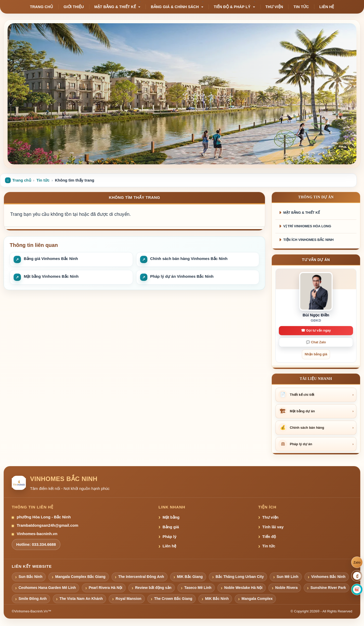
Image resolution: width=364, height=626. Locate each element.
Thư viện (274, 7)
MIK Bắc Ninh (217, 599)
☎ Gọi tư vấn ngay (316, 331)
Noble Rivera (286, 588)
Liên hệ (327, 7)
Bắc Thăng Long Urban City (240, 577)
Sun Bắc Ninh (30, 577)
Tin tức (301, 7)
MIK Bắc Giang (190, 577)
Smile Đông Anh (33, 599)
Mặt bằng (171, 517)
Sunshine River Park (328, 588)
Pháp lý (169, 537)
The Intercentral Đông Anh (141, 577)
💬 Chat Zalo (316, 342)
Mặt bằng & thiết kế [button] (117, 7)
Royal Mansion (128, 599)
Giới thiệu (74, 7)
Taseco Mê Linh (198, 588)
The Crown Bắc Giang (173, 599)
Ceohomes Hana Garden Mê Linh (47, 588)
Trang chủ (41, 7)
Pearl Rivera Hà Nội (105, 588)
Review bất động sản (153, 588)
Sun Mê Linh (287, 577)
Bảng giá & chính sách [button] (177, 7)
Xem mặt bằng (85, 143)
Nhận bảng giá (43, 143)
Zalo (357, 562)
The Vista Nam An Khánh (81, 599)
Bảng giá (171, 527)
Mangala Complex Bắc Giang (80, 577)
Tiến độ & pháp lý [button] (234, 7)
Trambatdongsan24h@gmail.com (48, 525)
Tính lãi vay (273, 527)
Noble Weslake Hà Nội (243, 588)
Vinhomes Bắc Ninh (328, 577)
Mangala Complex (257, 599)
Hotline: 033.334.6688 (36, 544)
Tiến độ (269, 537)
